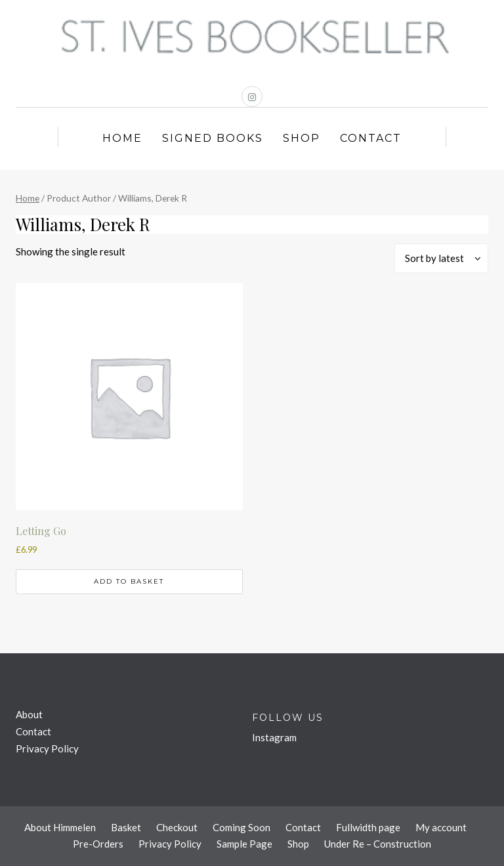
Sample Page (244, 844)
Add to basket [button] (129, 581)
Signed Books (213, 138)
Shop (302, 138)
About (29, 714)
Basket (126, 827)
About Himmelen (60, 827)
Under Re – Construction (378, 844)
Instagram (274, 737)
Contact (371, 138)
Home (122, 138)
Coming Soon (241, 827)
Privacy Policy (47, 748)
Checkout (177, 827)
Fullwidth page (368, 827)
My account (441, 827)
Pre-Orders (98, 844)
